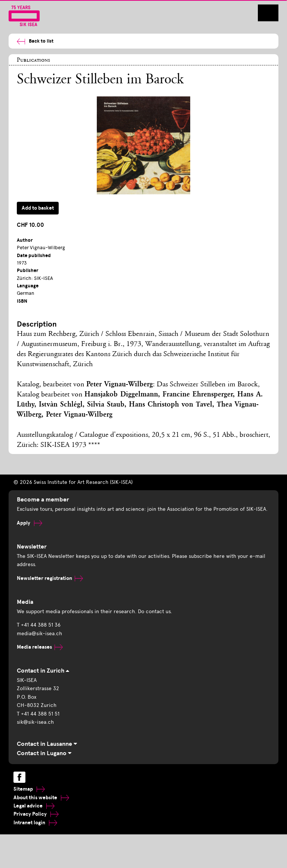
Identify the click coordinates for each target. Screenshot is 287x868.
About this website (41, 798)
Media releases (40, 647)
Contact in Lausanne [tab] (47, 744)
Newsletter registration (50, 578)
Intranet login (35, 823)
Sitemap (29, 789)
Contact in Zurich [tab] (43, 671)
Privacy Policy (36, 814)
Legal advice (34, 806)
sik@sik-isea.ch (35, 722)
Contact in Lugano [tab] (44, 753)
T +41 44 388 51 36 (39, 625)
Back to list (35, 41)
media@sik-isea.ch (39, 634)
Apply (30, 523)
